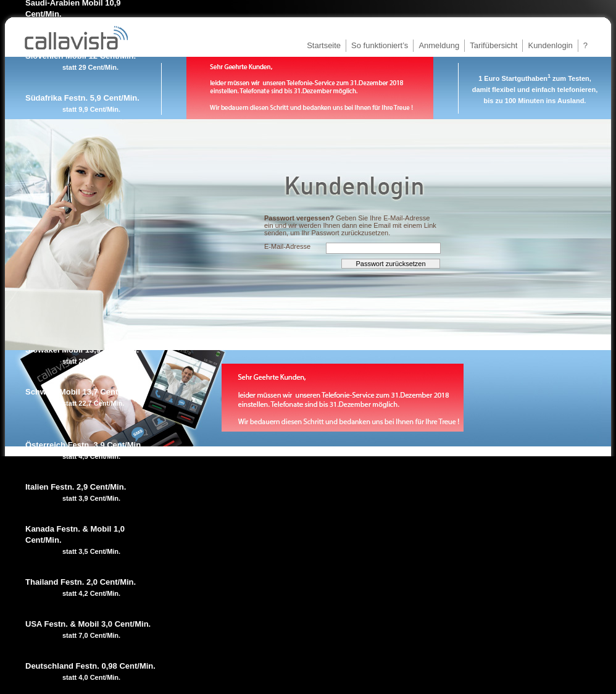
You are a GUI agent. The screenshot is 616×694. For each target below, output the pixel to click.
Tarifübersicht (493, 45)
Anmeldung (439, 45)
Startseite (324, 45)
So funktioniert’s (380, 45)
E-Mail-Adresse (287, 246)
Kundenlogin (550, 45)
